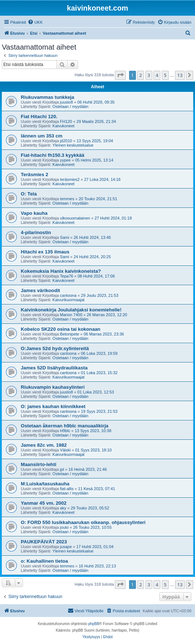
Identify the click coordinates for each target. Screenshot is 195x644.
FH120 (66, 121)
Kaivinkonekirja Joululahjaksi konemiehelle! (71, 310)
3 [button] (149, 75)
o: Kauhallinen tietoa (44, 561)
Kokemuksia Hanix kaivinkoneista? (61, 271)
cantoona (68, 295)
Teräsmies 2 (34, 174)
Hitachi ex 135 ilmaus (45, 252)
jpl (62, 469)
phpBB (94, 624)
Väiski (65, 450)
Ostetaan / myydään (70, 106)
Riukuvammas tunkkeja (48, 97)
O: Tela (29, 194)
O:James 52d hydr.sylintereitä (55, 348)
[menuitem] (35, 22)
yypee (65, 160)
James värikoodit (40, 290)
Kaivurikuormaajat (69, 300)
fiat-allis (67, 489)
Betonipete (70, 334)
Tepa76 (67, 276)
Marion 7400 (71, 315)
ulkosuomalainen (75, 218)
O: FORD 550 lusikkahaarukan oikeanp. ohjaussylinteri (83, 522)
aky (63, 508)
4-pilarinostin (36, 232)
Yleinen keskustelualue (73, 145)
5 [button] (165, 75)
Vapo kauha (34, 213)
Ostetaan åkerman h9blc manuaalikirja (65, 426)
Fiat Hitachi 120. (39, 117)
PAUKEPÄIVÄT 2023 (44, 542)
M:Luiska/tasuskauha (45, 484)
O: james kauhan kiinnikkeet (53, 406)
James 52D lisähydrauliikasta (54, 368)
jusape (66, 547)
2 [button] (141, 75)
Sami (65, 237)
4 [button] (157, 75)
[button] (120, 75)
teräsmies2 (70, 179)
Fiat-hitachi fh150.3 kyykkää (52, 155)
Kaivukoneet (64, 126)
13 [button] (180, 75)
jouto (65, 527)
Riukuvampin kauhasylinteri (53, 387)
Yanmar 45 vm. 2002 (44, 503)
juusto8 (67, 102)
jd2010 (66, 141)
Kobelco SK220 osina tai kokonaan (61, 329)
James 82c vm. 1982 (44, 445)
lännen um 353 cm (42, 136)
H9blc (65, 431)
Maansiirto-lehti (38, 464)
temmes (67, 199)
